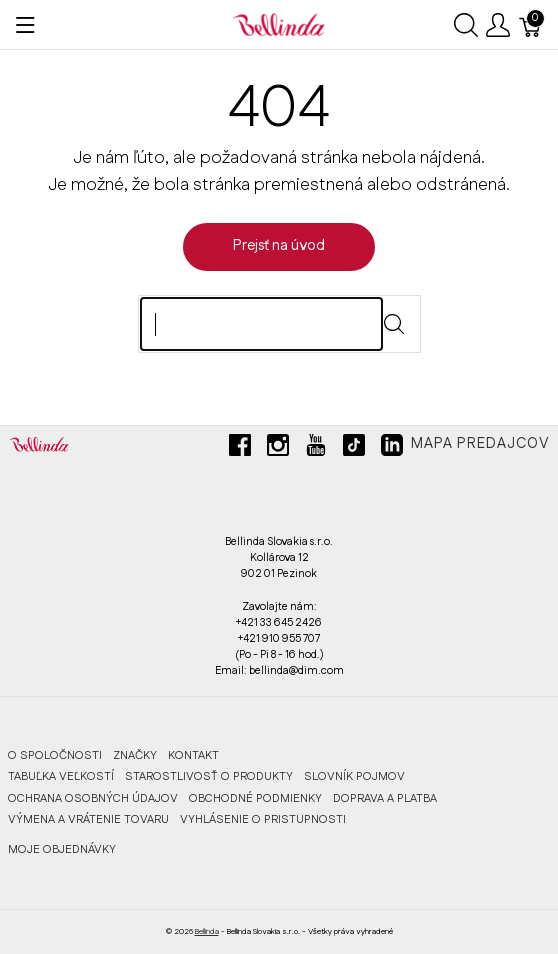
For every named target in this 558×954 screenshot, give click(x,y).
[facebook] (240, 453)
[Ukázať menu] (25, 25)
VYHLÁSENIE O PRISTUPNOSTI (263, 819)
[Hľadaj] (261, 324)
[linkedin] (392, 453)
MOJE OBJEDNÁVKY (62, 849)
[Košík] (531, 25)
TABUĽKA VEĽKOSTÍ (61, 776)
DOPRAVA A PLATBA (385, 798)
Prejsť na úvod (279, 246)
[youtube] (316, 453)
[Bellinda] (279, 24)
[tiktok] (354, 453)
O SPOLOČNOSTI (55, 755)
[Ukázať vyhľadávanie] (466, 25)
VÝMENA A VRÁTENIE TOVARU (88, 819)
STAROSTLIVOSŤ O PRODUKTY (209, 776)
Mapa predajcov (480, 444)
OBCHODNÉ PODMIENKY (255, 798)
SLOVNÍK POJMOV (354, 776)
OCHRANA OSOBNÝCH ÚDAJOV (93, 798)
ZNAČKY (135, 755)
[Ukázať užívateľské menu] (498, 25)
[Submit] (394, 324)
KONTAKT (193, 755)
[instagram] (278, 453)
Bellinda (207, 931)
